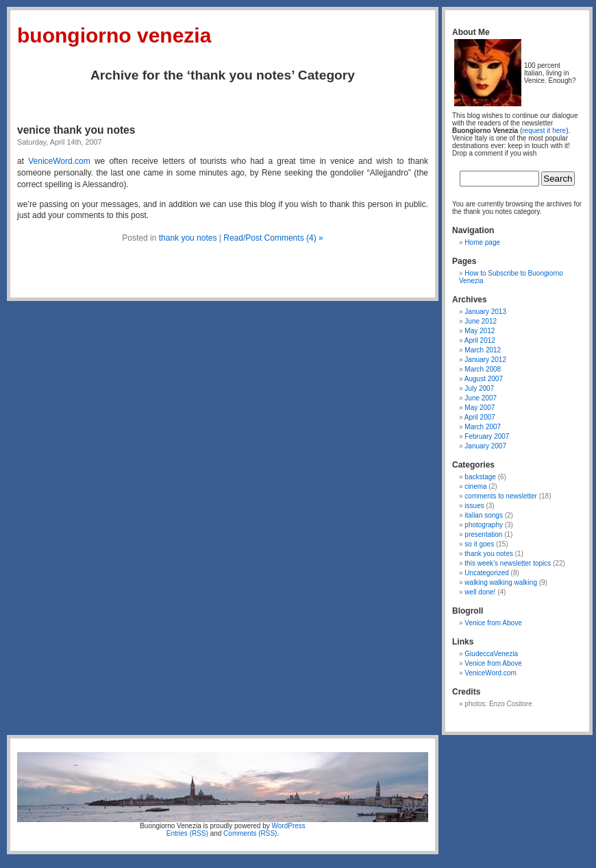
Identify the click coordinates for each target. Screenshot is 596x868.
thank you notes (188, 238)
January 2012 (485, 360)
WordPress (289, 826)
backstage (480, 477)
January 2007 (485, 446)
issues (474, 506)
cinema (475, 486)
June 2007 (481, 398)
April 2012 (480, 340)
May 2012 (480, 331)
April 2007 (480, 417)
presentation (483, 534)
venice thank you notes (76, 130)
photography (484, 525)
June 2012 (481, 321)
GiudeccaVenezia (491, 654)
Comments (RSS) (250, 833)
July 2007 (479, 388)
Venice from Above (493, 623)
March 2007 (483, 427)
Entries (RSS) (187, 833)
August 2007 (484, 379)
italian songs (484, 515)
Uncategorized (486, 573)
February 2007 (487, 436)
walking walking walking (501, 582)
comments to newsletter (501, 496)
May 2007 (480, 408)
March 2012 (483, 350)
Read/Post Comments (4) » (273, 238)
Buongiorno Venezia (114, 35)
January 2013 (485, 312)
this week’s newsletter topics (508, 563)
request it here (544, 131)
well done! (480, 592)
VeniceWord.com (59, 161)
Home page (482, 242)
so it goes (479, 544)
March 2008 (483, 369)
